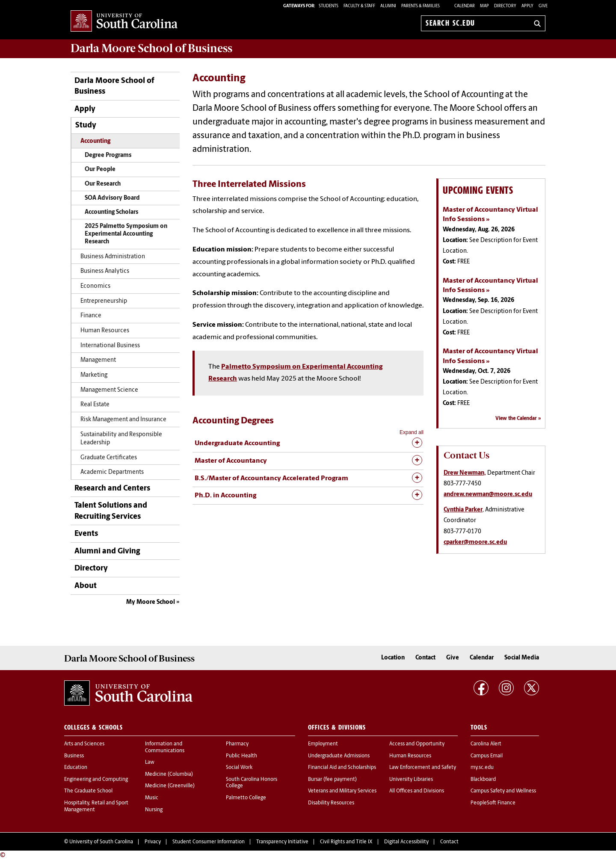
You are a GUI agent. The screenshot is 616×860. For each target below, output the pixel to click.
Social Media (522, 658)
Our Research (103, 184)
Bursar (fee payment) (332, 780)
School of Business (151, 48)
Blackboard (483, 780)
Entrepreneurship (104, 301)
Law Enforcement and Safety (423, 768)
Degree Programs (108, 155)
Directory (505, 6)
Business (74, 756)
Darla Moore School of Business (114, 86)
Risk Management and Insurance (123, 420)
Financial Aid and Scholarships (342, 768)
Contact (425, 658)
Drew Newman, (465, 473)
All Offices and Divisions (417, 791)
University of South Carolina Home (124, 22)
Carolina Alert (486, 744)
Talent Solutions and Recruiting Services (111, 511)
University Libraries (411, 780)
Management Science (109, 390)
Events (86, 534)
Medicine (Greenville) (170, 786)
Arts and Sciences (84, 744)
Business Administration (113, 257)
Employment (323, 744)
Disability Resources (331, 803)
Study (86, 126)
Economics (95, 286)
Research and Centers (112, 489)
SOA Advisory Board (112, 198)
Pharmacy (237, 744)
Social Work (239, 768)
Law (150, 762)
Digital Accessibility (406, 842)
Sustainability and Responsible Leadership (121, 439)
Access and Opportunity (417, 744)
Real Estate (95, 405)
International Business (110, 346)
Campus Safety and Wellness (503, 791)
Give (543, 6)
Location (393, 658)
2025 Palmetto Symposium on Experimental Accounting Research (126, 234)
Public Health (241, 756)
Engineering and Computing (96, 780)
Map (484, 6)
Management (98, 360)
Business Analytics (105, 271)
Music (152, 798)
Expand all (412, 432)
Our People (100, 170)
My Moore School (151, 602)
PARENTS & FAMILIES (421, 6)
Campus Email (487, 756)
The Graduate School (88, 791)
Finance (91, 316)
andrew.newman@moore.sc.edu (488, 495)
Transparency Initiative (282, 842)
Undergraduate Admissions (339, 756)
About (86, 586)
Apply (527, 6)
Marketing (94, 375)
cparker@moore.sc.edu (475, 542)
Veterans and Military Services (342, 791)
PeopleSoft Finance (493, 803)
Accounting (95, 141)
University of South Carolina (101, 842)
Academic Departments (112, 472)
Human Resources (105, 331)
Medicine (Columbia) (169, 774)
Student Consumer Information (209, 842)
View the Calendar (516, 419)
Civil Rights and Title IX (346, 842)
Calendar (465, 6)
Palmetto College (246, 798)
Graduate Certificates (109, 458)
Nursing (154, 810)
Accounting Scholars (111, 212)
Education (76, 768)
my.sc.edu (482, 768)
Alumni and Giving (107, 551)
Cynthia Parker (463, 510)
